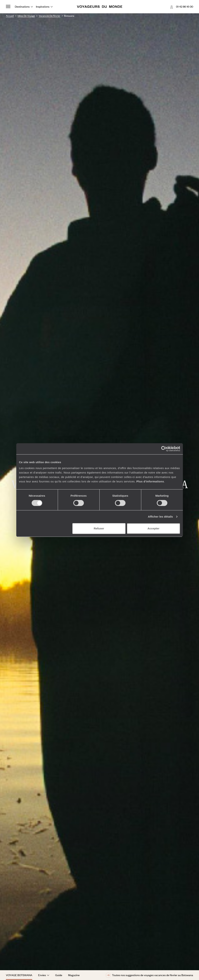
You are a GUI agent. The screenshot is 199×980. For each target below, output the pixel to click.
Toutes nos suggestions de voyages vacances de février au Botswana (149, 975)
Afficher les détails (160, 517)
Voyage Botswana (19, 975)
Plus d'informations (150, 481)
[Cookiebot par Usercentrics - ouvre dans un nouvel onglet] (164, 449)
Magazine (74, 975)
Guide (59, 975)
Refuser (99, 528)
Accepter (153, 528)
